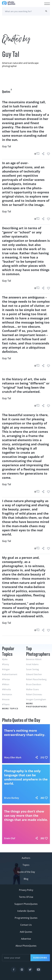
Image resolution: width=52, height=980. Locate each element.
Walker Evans (32, 689)
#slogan (6, 669)
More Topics (10, 708)
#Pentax (6, 679)
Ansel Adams (32, 664)
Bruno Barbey (12, 798)
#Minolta (6, 689)
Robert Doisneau (34, 694)
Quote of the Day (26, 872)
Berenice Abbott (34, 659)
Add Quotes (26, 932)
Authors (26, 858)
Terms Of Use (26, 897)
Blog (26, 879)
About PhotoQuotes (26, 946)
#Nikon (6, 684)
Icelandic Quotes (26, 911)
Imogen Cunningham (36, 699)
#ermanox (7, 694)
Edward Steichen (34, 674)
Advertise (26, 939)
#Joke (5, 659)
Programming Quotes (26, 918)
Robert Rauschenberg (36, 679)
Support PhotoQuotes (26, 904)
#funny (6, 664)
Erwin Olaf (10, 838)
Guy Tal (7, 146)
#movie (6, 699)
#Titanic (6, 704)
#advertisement (10, 674)
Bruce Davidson (34, 684)
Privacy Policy (26, 890)
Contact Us (26, 925)
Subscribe (40, 958)
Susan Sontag (32, 669)
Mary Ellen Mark (13, 757)
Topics (26, 865)
